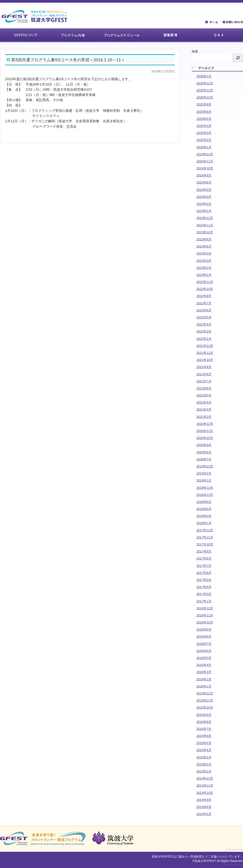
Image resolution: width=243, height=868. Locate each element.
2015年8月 (204, 722)
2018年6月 (204, 509)
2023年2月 (204, 268)
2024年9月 (204, 175)
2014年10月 (205, 793)
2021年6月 (204, 388)
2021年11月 (205, 353)
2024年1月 (204, 211)
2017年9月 (204, 551)
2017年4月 (204, 587)
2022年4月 (204, 324)
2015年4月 (204, 750)
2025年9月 (204, 104)
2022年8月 (204, 296)
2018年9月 (204, 502)
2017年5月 (204, 580)
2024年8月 (204, 182)
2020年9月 (204, 445)
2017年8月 (204, 558)
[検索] (238, 58)
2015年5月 (204, 743)
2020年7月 (204, 459)
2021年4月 (204, 402)
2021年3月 (204, 409)
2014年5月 (204, 814)
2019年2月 (204, 473)
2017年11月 (205, 537)
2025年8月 (204, 112)
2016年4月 (204, 665)
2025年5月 (204, 119)
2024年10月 (205, 168)
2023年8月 (204, 239)
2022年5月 (204, 317)
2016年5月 (204, 658)
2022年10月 (205, 289)
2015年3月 (204, 757)
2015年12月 (205, 693)
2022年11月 (205, 282)
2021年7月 (204, 381)
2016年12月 (205, 608)
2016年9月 (204, 629)
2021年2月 (204, 417)
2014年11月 (205, 785)
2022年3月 (204, 331)
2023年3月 (204, 261)
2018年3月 (204, 516)
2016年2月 (204, 679)
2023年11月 (205, 225)
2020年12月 (205, 424)
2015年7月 (204, 729)
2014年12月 (205, 778)
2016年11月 (205, 615)
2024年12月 (205, 154)
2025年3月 (204, 133)
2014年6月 (204, 807)
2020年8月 (204, 452)
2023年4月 (204, 253)
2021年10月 (205, 360)
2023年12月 (205, 218)
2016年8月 (204, 636)
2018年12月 (205, 488)
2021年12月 (205, 346)
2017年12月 (205, 530)
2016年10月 (205, 622)
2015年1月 (204, 771)
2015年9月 (204, 715)
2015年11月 (205, 700)
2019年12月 (205, 466)
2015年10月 (205, 707)
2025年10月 (205, 97)
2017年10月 (205, 544)
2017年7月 (204, 566)
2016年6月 (204, 651)
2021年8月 (204, 374)
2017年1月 (204, 601)
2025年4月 (204, 126)
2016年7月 (204, 644)
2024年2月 (204, 204)
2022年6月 (204, 310)
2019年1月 (204, 480)
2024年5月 (204, 190)
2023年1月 (204, 275)
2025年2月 (204, 140)
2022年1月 (204, 339)
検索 (195, 51)
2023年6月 (204, 246)
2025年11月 (205, 90)
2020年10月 (205, 438)
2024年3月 (204, 197)
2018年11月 (205, 495)
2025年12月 (205, 83)
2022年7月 (204, 303)
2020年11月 (205, 431)
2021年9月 (204, 367)
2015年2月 (204, 764)
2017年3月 (204, 594)
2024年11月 (205, 161)
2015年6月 (204, 736)
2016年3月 (204, 672)
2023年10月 (205, 232)
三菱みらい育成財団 (189, 857)
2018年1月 (204, 523)
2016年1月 (204, 686)
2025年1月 (204, 147)
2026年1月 (204, 76)
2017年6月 (204, 573)
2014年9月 (204, 800)
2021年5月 (204, 395)
